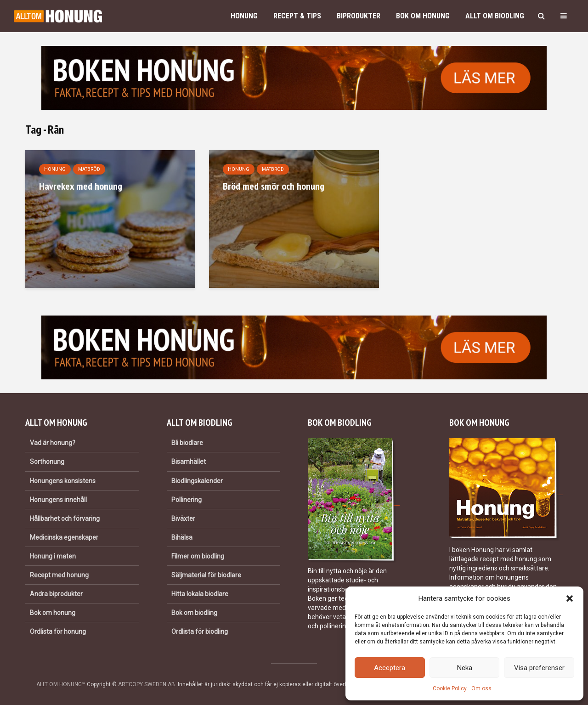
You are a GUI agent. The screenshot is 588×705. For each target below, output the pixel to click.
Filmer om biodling (198, 556)
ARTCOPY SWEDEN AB (147, 684)
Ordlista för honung (58, 632)
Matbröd (89, 169)
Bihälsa (182, 537)
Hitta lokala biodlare (200, 594)
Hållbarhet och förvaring (65, 519)
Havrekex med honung (81, 186)
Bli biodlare (187, 443)
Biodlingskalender (197, 481)
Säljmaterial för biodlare (206, 575)
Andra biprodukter (56, 594)
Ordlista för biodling (200, 632)
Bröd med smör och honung (274, 186)
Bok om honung (423, 16)
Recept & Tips (297, 16)
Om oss (481, 688)
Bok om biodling (194, 613)
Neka (465, 668)
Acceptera (390, 668)
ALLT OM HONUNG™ (61, 684)
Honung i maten (53, 556)
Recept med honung (59, 575)
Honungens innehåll (58, 500)
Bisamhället (189, 462)
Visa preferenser (539, 668)
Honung (244, 16)
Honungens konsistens (63, 481)
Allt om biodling (495, 16)
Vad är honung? (53, 443)
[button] (570, 598)
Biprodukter (359, 16)
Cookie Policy (450, 688)
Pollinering (187, 500)
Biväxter (183, 519)
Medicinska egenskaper (64, 537)
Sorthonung (47, 462)
